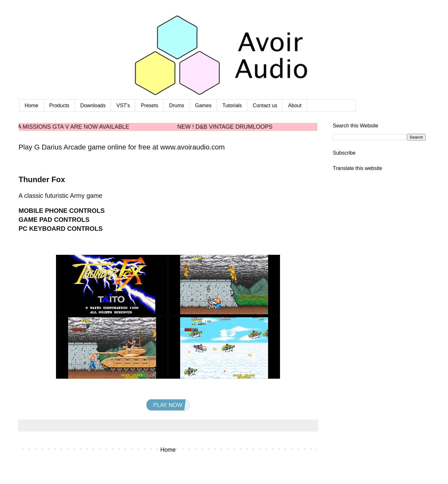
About (295, 105)
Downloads (93, 105)
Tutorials (232, 105)
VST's (123, 105)
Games (204, 105)
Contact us (265, 105)
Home (32, 105)
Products (59, 105)
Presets (149, 105)
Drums (176, 105)
